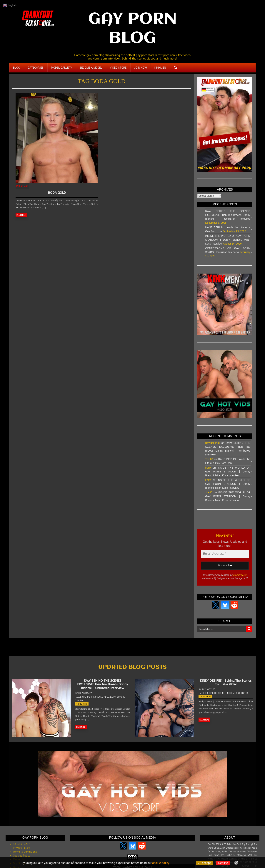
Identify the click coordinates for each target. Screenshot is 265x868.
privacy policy (240, 575)
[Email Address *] (225, 554)
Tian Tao (79, 704)
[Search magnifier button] (176, 68)
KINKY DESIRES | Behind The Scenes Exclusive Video (226, 686)
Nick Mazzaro (85, 696)
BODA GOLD (57, 193)
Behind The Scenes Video (96, 700)
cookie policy (161, 863)
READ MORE (21, 215)
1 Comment (82, 707)
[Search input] (222, 629)
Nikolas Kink (234, 696)
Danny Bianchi (117, 700)
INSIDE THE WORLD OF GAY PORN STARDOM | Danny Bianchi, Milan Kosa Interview (228, 240)
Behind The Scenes (216, 696)
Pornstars (22, 186)
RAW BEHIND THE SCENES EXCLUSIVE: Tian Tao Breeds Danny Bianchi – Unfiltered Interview (228, 215)
